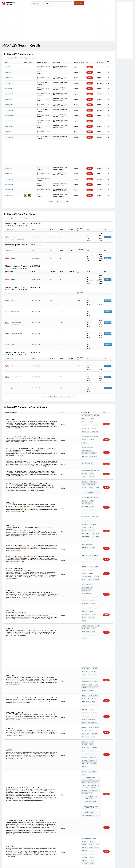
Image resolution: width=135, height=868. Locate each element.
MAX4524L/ (20, 448)
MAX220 (33, 544)
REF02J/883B (86, 590)
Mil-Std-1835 (41, 562)
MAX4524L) (85, 446)
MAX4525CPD (36, 366)
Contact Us (95, 862)
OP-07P (96, 637)
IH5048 (84, 548)
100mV (96, 772)
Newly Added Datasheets (37, 862)
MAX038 (84, 706)
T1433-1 (91, 418)
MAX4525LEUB (86, 516)
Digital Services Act (85, 862)
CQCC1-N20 (93, 565)
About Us (102, 862)
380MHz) (91, 770)
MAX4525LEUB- (37, 258)
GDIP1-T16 (94, 563)
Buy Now (108, 237)
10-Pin (91, 487)
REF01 (95, 646)
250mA (84, 473)
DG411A (19, 676)
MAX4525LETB (95, 513)
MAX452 (84, 492)
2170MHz (50, 804)
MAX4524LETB (93, 511)
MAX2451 (91, 775)
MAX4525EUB (86, 428)
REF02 (93, 590)
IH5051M (19, 579)
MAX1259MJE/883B (12, 560)
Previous (51, 202)
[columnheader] (14, 62)
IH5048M (32, 577)
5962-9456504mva (93, 543)
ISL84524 (38, 827)
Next (67, 202)
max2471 (91, 785)
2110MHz (85, 767)
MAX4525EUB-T (37, 237)
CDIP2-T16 (85, 565)
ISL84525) (92, 826)
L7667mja (91, 694)
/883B (38, 544)
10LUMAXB (97, 489)
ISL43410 (97, 828)
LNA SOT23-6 (86, 801)
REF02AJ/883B (86, 632)
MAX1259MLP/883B (23, 560)
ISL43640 (85, 828)
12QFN (97, 770)
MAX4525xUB (92, 471)
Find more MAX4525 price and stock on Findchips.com (59, 397)
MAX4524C (85, 467)
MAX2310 (91, 782)
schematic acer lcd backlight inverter (91, 739)
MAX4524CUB (92, 421)
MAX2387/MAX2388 (87, 772)
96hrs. (84, 476)
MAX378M (29, 694)
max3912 (85, 696)
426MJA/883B (94, 592)
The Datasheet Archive (9, 3)
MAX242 (19, 545)
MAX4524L (29, 446)
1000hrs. (91, 476)
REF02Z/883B (86, 592)
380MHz (91, 796)
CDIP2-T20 (17, 666)
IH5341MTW (94, 699)
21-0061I (97, 464)
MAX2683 (85, 775)
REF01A (84, 646)
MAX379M (39, 694)
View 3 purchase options (18, 239)
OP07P (90, 637)
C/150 (97, 476)
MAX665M (34, 590)
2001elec (85, 708)
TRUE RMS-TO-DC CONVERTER (90, 640)
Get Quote (108, 312)
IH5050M (9, 579)
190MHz (84, 770)
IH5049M (41, 577)
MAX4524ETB (86, 423)
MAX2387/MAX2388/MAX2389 (22, 778)
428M (91, 546)
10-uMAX (85, 785)
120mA (93, 587)
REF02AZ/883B (86, 635)
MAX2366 (91, 777)
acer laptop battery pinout (90, 721)
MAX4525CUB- (36, 280)
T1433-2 (98, 418)
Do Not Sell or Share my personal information (67, 862)
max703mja (95, 635)
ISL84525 (24, 825)
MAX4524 (37, 424)
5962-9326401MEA (42, 560)
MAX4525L (92, 449)
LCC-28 (84, 637)
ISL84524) (85, 826)
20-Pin (92, 691)
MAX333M (14, 663)
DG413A (38, 676)
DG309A (33, 634)
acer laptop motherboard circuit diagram (91, 718)
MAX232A (9, 545)
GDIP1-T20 (9, 666)
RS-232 (41, 542)
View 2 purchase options (18, 325)
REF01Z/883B (86, 568)
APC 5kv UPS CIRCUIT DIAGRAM (90, 743)
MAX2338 (85, 777)
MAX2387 (85, 780)
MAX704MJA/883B (92, 668)
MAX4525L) (93, 446)
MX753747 (97, 546)
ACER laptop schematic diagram (91, 731)
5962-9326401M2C (52, 560)
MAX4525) (85, 418)
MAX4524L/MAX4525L (88, 441)
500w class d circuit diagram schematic (91, 479)
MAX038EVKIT (92, 706)
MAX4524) (96, 416)
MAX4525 (85, 426)
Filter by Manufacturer (13, 58)
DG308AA (23, 634)
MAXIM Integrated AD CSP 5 (90, 809)
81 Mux (84, 580)
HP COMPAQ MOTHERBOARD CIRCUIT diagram (91, 735)
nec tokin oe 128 (87, 724)
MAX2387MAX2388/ (87, 794)
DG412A (29, 676)
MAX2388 (91, 780)
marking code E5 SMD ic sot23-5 (91, 711)
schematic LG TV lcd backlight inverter (91, 727)
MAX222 (43, 544)
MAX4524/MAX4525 (87, 416)
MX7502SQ (85, 546)
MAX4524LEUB (86, 513)
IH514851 (94, 578)
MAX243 (29, 545)
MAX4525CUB (36, 301)
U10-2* (91, 464)
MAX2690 (96, 799)
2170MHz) (92, 767)
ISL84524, (18, 825)
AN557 (91, 828)
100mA (22, 588)
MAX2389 (85, 782)
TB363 (97, 831)
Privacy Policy (49, 862)
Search (79, 3)
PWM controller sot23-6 (89, 804)
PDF (90, 67)
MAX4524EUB (94, 423)
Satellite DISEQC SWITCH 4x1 (90, 715)
